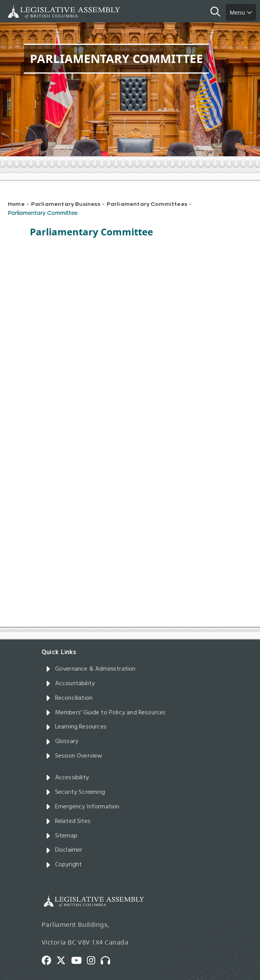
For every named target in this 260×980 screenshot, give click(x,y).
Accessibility (67, 778)
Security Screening (75, 792)
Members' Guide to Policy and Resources (106, 713)
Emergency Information (83, 807)
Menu (241, 12)
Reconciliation (69, 698)
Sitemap (62, 836)
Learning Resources (76, 727)
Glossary (62, 741)
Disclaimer (64, 850)
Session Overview (74, 756)
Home (16, 204)
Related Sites (68, 821)
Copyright (64, 865)
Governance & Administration (91, 669)
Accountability (70, 684)
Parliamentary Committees (147, 204)
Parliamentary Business (66, 204)
